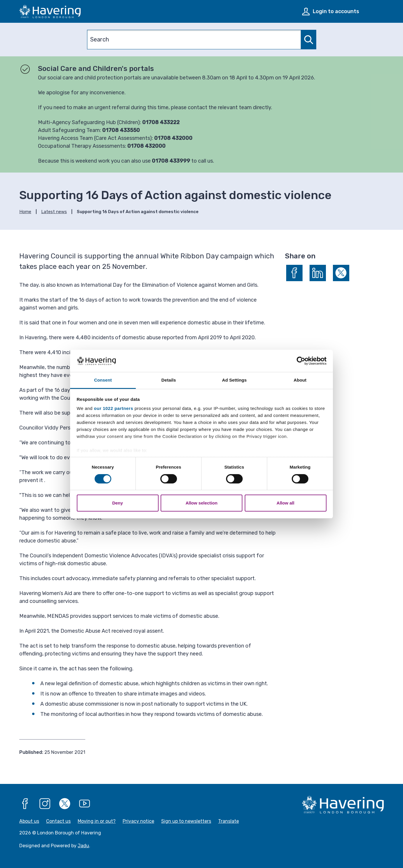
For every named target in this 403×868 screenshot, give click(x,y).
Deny (118, 503)
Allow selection (201, 503)
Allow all (285, 503)
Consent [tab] (103, 380)
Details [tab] (169, 380)
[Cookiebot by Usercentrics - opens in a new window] (301, 361)
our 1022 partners (114, 408)
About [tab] (300, 380)
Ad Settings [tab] (234, 380)
